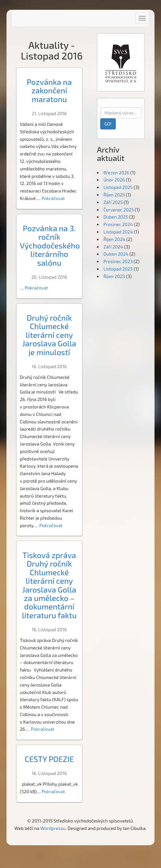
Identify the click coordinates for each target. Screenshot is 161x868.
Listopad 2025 (118, 187)
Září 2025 (113, 202)
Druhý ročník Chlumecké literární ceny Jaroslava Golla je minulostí (49, 335)
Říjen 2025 (114, 195)
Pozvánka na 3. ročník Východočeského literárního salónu (50, 245)
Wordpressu (53, 828)
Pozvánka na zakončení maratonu (49, 90)
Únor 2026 (114, 180)
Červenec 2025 (119, 210)
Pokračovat (53, 198)
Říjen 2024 (114, 239)
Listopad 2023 (118, 269)
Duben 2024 (116, 254)
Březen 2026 (116, 173)
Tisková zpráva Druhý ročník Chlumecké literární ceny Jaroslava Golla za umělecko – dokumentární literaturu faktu (49, 585)
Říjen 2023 (114, 276)
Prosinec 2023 (118, 261)
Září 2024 (113, 247)
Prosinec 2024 (118, 224)
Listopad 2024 (118, 232)
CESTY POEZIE (49, 759)
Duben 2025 (116, 217)
